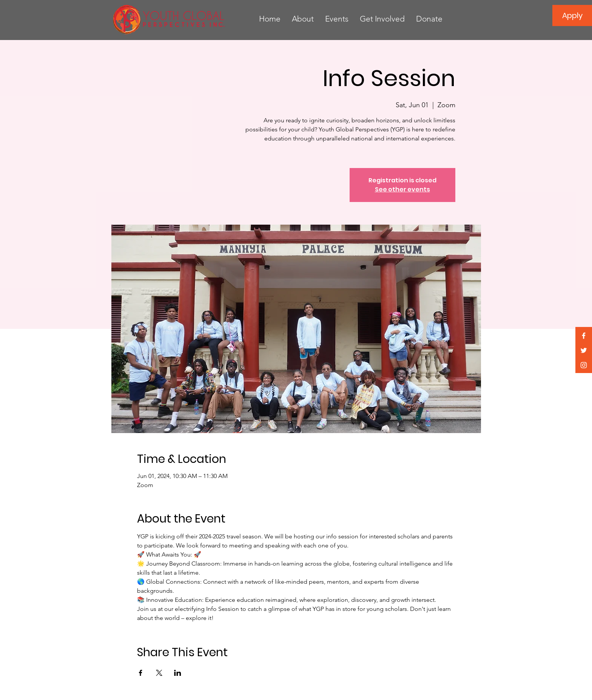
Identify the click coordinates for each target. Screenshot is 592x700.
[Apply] (572, 15)
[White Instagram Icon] (584, 365)
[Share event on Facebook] (141, 673)
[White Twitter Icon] (584, 350)
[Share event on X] (159, 673)
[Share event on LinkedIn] (178, 673)
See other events (402, 189)
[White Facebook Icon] (584, 336)
